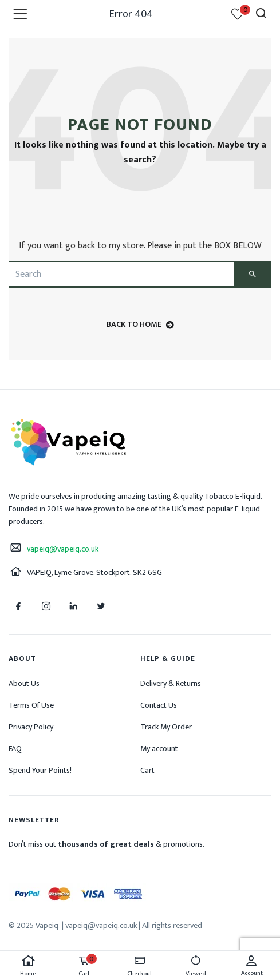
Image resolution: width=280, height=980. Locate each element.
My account (159, 749)
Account (252, 966)
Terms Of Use (31, 705)
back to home (140, 324)
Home (28, 967)
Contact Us (159, 705)
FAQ (15, 749)
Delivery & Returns (171, 683)
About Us (24, 683)
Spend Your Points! (40, 770)
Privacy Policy (31, 727)
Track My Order (166, 727)
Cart (147, 770)
